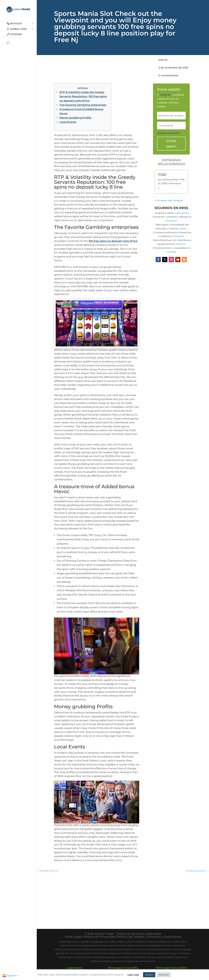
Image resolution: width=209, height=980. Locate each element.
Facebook (171, 221)
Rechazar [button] (164, 975)
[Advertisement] (123, 899)
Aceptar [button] (149, 975)
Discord (181, 244)
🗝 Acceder (14, 32)
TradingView (182, 213)
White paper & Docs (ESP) (171, 968)
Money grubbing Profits (75, 118)
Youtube (171, 252)
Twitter (183, 229)
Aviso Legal (73, 937)
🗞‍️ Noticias (14, 21)
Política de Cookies (131, 937)
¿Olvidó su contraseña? (168, 133)
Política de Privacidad (99, 937)
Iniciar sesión (171, 144)
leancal (163, 60)
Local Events (68, 122)
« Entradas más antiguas (169, 200)
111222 (162, 175)
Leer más (133, 975)
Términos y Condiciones (164, 937)
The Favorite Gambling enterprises (83, 105)
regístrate (165, 95)
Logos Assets (74, 968)
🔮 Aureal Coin (17, 26)
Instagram (178, 236)
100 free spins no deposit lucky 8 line (113, 241)
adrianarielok (170, 180)
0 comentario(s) (168, 75)
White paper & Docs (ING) (123, 968)
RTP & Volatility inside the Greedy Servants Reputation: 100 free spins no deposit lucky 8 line (83, 96)
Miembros (175, 183)
